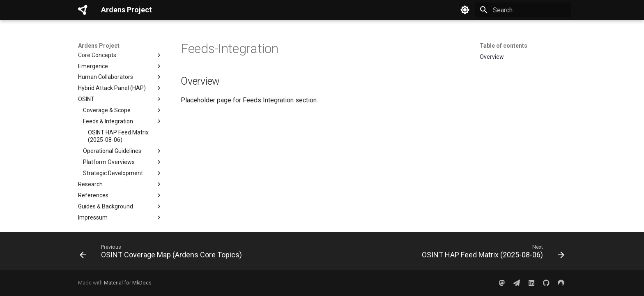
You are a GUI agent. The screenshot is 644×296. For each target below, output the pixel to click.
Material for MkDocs (128, 283)
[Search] (523, 10)
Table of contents (504, 46)
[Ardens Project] (83, 10)
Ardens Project (99, 46)
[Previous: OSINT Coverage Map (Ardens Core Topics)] (162, 253)
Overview (492, 57)
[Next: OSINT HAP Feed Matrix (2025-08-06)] (491, 253)
